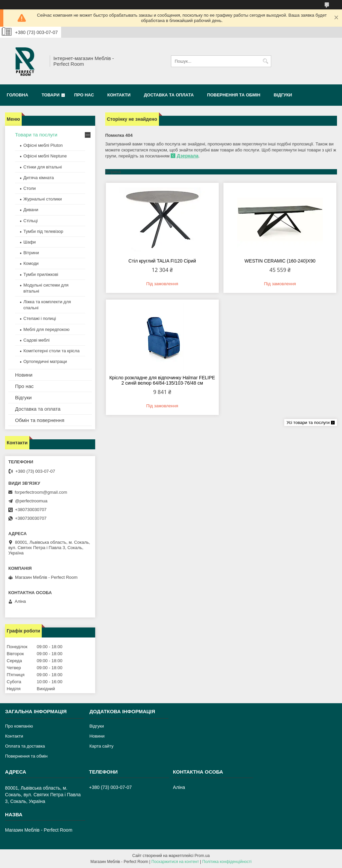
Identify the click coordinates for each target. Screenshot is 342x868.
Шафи (30, 242)
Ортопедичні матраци (45, 361)
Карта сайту (102, 746)
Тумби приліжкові (41, 274)
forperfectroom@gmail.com (41, 492)
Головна (17, 95)
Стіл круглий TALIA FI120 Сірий (162, 261)
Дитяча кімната (39, 178)
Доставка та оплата (169, 95)
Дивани (31, 210)
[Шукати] (265, 61)
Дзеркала (188, 156)
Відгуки (283, 95)
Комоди (31, 263)
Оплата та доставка (25, 746)
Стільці (31, 221)
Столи (30, 188)
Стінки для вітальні (43, 167)
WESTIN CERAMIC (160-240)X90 (280, 261)
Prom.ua (202, 856)
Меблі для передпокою (46, 329)
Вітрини (31, 253)
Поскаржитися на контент (175, 862)
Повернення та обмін (234, 95)
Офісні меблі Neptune (45, 156)
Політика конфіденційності (227, 862)
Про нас (84, 95)
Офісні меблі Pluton (43, 145)
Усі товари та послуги (308, 422)
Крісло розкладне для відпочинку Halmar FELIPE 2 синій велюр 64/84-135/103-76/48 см (162, 380)
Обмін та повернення (40, 420)
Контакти (119, 95)
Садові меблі (36, 340)
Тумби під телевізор (43, 231)
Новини (24, 375)
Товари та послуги (36, 135)
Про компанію (19, 726)
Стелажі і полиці (40, 318)
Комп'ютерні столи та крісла (51, 351)
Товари (50, 95)
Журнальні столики (43, 199)
